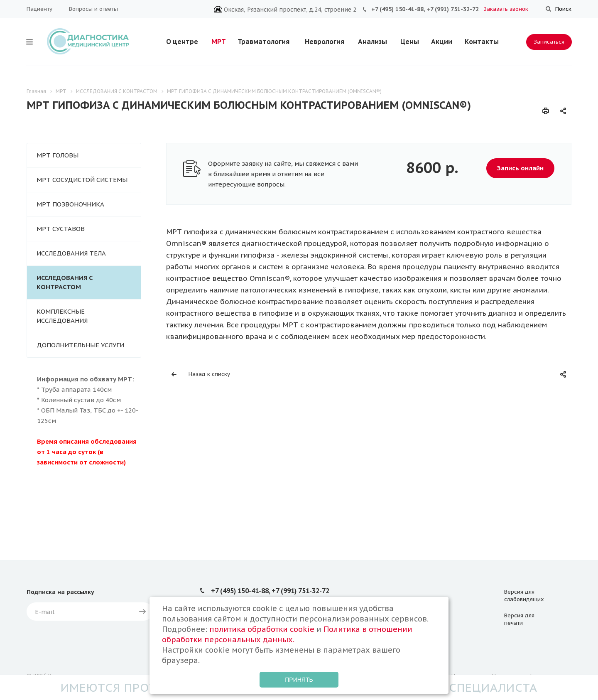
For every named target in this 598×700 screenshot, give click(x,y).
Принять (299, 680)
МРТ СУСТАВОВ (61, 229)
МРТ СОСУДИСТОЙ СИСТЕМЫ (82, 180)
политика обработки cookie (262, 629)
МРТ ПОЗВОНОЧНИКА (70, 204)
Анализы (373, 42)
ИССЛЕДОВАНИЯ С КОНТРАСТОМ (65, 282)
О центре (182, 42)
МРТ (219, 42)
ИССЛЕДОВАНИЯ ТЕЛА (71, 253)
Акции (442, 42)
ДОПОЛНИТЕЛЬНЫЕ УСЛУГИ (80, 345)
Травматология (263, 42)
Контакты (482, 42)
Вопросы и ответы (93, 9)
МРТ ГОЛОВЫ (58, 155)
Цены (410, 42)
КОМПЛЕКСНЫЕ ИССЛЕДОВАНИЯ (62, 316)
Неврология (325, 42)
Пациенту (39, 9)
